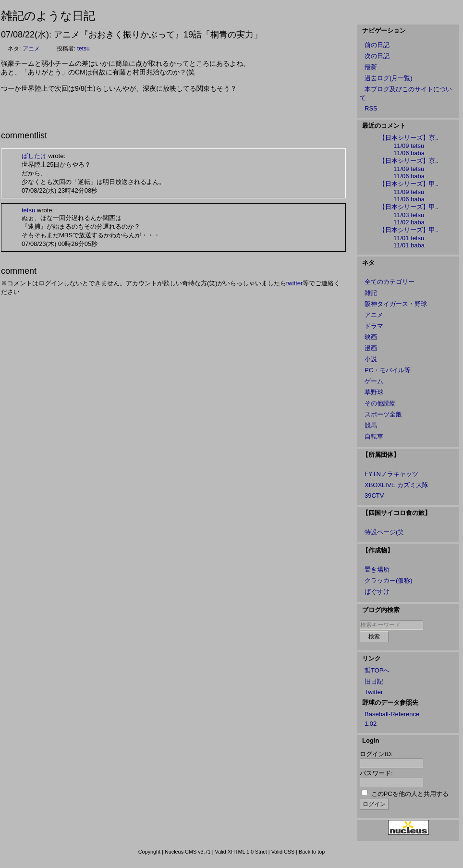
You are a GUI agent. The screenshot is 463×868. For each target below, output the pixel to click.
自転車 (374, 436)
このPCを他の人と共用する (410, 794)
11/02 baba (409, 222)
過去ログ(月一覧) (389, 78)
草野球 (374, 392)
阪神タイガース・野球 (396, 304)
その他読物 (380, 403)
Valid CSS (283, 852)
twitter (295, 283)
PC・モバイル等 (388, 370)
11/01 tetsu (409, 238)
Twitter (374, 692)
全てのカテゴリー (390, 282)
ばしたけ (34, 156)
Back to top (312, 852)
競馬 (371, 425)
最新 (371, 67)
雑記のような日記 (48, 16)
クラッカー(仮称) (389, 581)
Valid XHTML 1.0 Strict (241, 852)
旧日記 (374, 681)
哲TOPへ (377, 670)
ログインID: (376, 754)
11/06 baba (409, 153)
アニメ (31, 49)
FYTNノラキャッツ (391, 474)
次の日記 (377, 56)
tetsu (84, 49)
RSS (371, 108)
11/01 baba (409, 245)
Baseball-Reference (392, 714)
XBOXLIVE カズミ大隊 (396, 485)
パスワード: (376, 773)
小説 (371, 359)
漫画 (371, 348)
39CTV (374, 495)
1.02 (371, 724)
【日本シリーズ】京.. (409, 138)
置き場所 (377, 569)
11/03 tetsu (409, 215)
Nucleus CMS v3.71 (188, 852)
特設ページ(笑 (384, 532)
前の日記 (377, 45)
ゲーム (374, 381)
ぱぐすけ (377, 592)
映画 (371, 337)
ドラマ (374, 326)
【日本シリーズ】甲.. (409, 184)
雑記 (371, 293)
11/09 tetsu (409, 146)
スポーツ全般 (383, 414)
